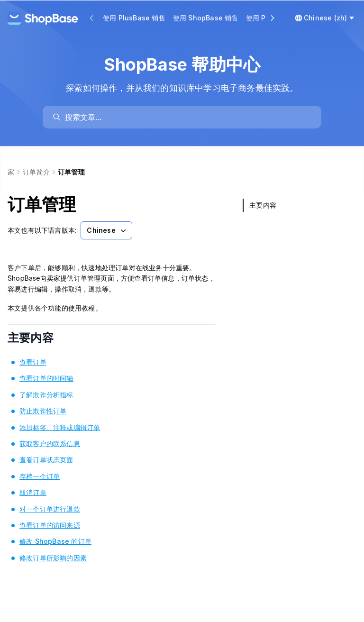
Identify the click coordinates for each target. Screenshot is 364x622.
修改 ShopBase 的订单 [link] (55, 541)
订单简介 (36, 172)
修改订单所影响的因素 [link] (53, 558)
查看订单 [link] (33, 362)
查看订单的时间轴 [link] (46, 378)
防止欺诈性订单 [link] (43, 411)
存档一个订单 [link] (40, 476)
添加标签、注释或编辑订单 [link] (60, 427)
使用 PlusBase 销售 (134, 18)
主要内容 (43, 338)
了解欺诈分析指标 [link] (46, 395)
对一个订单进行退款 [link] (50, 509)
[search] (187, 117)
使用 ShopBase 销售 (206, 18)
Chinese (107, 230)
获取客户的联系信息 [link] (50, 444)
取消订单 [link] (33, 492)
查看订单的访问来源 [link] (50, 525)
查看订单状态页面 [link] (46, 460)
